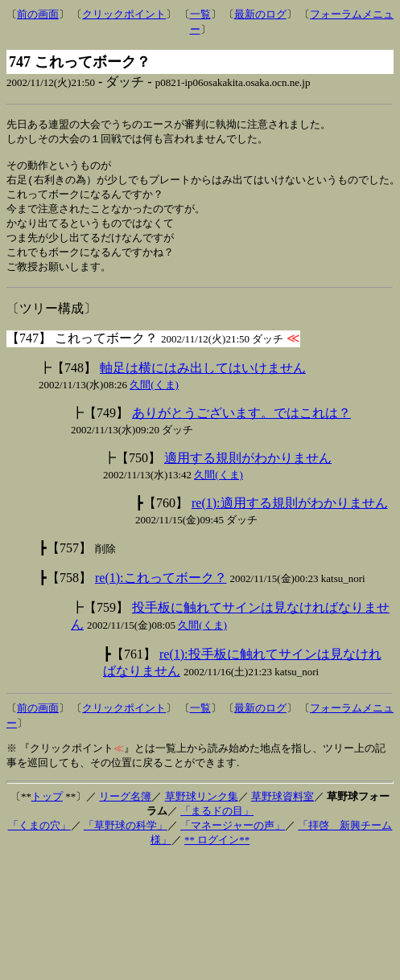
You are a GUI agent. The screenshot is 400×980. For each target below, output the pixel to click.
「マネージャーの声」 (233, 836)
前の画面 (38, 14)
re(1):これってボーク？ (161, 588)
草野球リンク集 (202, 807)
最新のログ (260, 14)
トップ (47, 807)
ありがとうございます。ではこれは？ (241, 423)
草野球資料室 (282, 807)
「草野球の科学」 (126, 836)
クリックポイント (124, 14)
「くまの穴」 (39, 836)
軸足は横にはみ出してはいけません (203, 378)
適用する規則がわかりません (248, 468)
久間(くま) (154, 395)
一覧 (200, 14)
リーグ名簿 (125, 807)
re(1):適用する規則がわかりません (290, 513)
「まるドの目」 (217, 821)
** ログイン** (217, 850)
